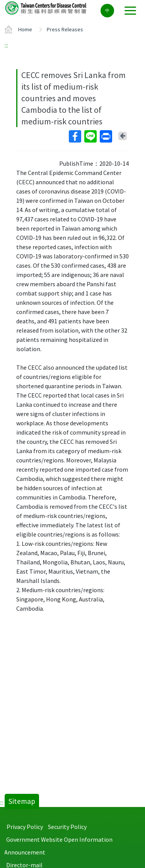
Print (106, 136)
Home (25, 29)
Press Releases (65, 29)
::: (6, 45)
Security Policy (67, 827)
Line (90, 136)
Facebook (75, 136)
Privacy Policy (25, 827)
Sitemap (22, 801)
